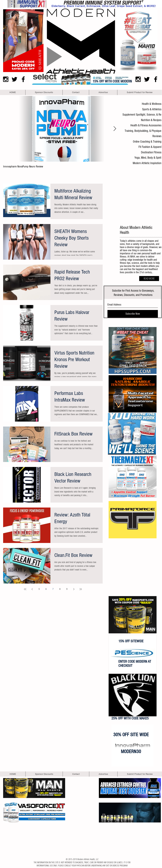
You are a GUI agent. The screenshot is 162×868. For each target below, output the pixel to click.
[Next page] (74, 589)
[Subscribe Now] (133, 314)
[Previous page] (32, 589)
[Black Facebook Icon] (23, 79)
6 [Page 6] (46, 589)
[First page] (25, 589)
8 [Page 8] (60, 589)
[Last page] (81, 589)
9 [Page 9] (67, 589)
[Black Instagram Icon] (6, 79)
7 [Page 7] (53, 589)
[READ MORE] (149, 279)
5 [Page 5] (39, 589)
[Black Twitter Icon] (14, 79)
